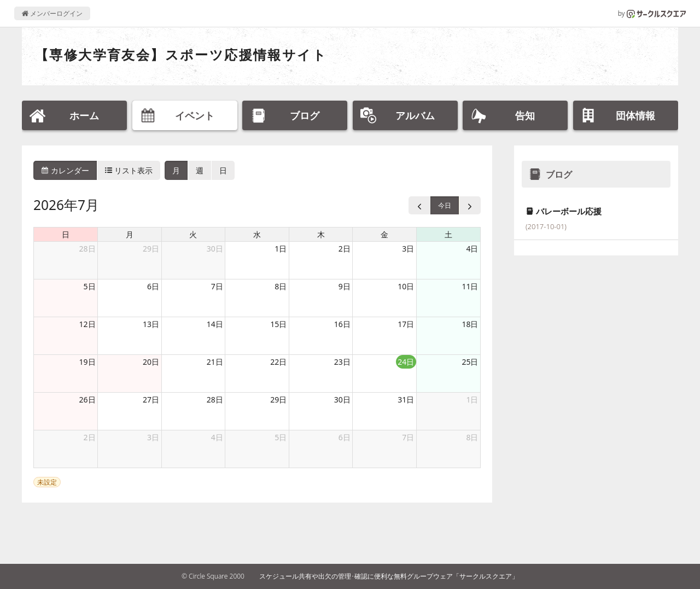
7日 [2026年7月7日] (217, 286)
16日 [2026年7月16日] (342, 324)
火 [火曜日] (193, 234)
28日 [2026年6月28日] (87, 249)
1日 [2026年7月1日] (281, 249)
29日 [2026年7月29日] (278, 400)
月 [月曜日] (130, 234)
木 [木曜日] (321, 234)
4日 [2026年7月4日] (472, 249)
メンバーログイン (52, 13)
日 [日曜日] (66, 234)
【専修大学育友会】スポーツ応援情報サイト (181, 54)
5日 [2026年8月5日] (281, 437)
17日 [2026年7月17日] (406, 324)
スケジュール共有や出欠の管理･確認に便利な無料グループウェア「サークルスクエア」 (389, 576)
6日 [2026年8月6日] (345, 437)
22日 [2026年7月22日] (278, 362)
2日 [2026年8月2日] (90, 437)
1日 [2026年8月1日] (472, 400)
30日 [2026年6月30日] (215, 249)
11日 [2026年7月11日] (470, 286)
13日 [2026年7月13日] (151, 324)
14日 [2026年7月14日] (215, 324)
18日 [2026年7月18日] (470, 324)
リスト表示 (129, 170)
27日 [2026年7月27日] (151, 400)
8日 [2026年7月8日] (281, 286)
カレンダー (65, 170)
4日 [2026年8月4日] (217, 437)
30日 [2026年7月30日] (342, 400)
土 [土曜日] (448, 234)
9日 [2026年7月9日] (345, 286)
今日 (445, 205)
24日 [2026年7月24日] (406, 362)
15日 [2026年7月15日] (278, 324)
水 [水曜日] (257, 234)
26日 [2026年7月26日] (87, 400)
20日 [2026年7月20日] (151, 362)
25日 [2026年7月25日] (470, 362)
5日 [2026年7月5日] (90, 286)
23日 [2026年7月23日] (342, 362)
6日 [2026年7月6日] (153, 286)
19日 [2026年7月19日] (87, 362)
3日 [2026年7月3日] (408, 249)
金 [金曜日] (384, 234)
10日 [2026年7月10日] (406, 286)
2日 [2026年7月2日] (345, 249)
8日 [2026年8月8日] (472, 437)
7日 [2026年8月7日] (408, 437)
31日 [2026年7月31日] (406, 400)
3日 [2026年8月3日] (153, 437)
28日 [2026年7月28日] (215, 400)
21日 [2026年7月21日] (215, 362)
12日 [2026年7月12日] (87, 324)
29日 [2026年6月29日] (151, 249)
